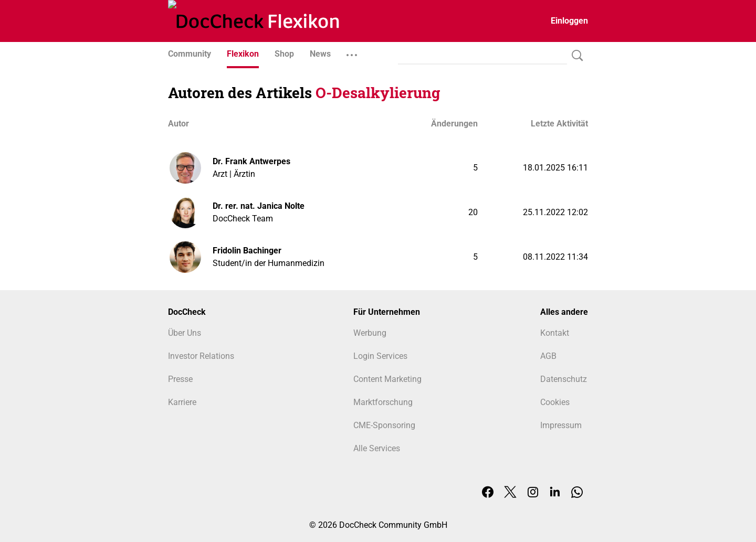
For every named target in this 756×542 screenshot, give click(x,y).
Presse (180, 379)
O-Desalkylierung (378, 93)
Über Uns (185, 333)
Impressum (561, 425)
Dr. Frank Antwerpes (251, 161)
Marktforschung (383, 402)
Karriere (182, 402)
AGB (548, 356)
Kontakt (555, 333)
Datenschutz (564, 379)
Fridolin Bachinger (247, 251)
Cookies (555, 402)
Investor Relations (201, 356)
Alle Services (377, 448)
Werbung (370, 333)
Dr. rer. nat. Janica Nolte (259, 206)
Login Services (380, 356)
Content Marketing (387, 379)
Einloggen (569, 21)
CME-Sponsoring (384, 425)
